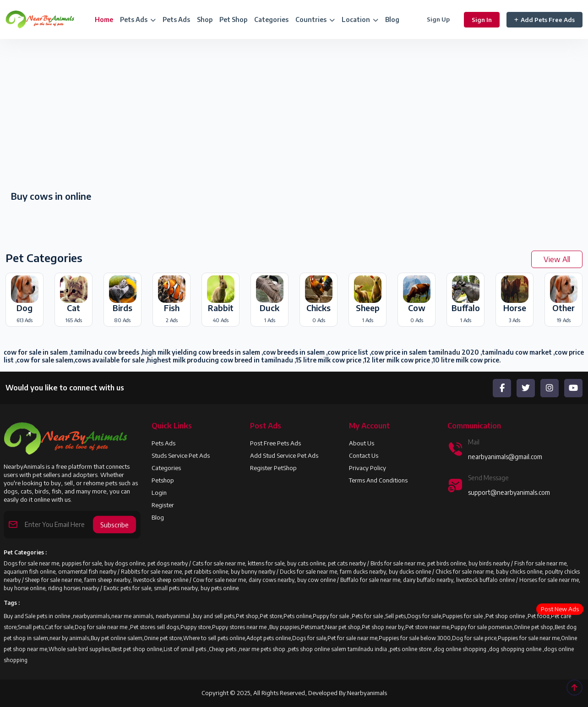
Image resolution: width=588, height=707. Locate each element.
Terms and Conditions (378, 480)
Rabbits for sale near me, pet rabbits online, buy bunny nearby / (200, 572)
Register (163, 505)
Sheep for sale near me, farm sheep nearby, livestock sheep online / (109, 580)
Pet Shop (233, 19)
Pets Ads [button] (138, 19)
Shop (205, 19)
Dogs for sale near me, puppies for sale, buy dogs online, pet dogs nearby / (98, 563)
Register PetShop (273, 468)
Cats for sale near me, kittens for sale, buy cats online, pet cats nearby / (281, 563)
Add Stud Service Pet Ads (284, 455)
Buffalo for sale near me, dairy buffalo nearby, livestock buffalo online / (430, 580)
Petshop (163, 480)
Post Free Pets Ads (275, 443)
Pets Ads (176, 19)
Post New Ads (560, 609)
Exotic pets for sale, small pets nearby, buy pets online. (172, 588)
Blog (392, 19)
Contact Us (364, 455)
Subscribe (114, 524)
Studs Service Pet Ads (181, 455)
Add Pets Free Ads (544, 20)
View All (557, 259)
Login (159, 493)
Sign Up (438, 19)
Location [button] (360, 19)
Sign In (482, 20)
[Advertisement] (147, 115)
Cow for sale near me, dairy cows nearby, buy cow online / (267, 580)
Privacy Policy (367, 468)
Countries (315, 19)
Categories (271, 19)
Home (104, 19)
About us (362, 443)
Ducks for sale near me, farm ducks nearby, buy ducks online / (358, 572)
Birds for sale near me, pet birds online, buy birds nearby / (442, 563)
